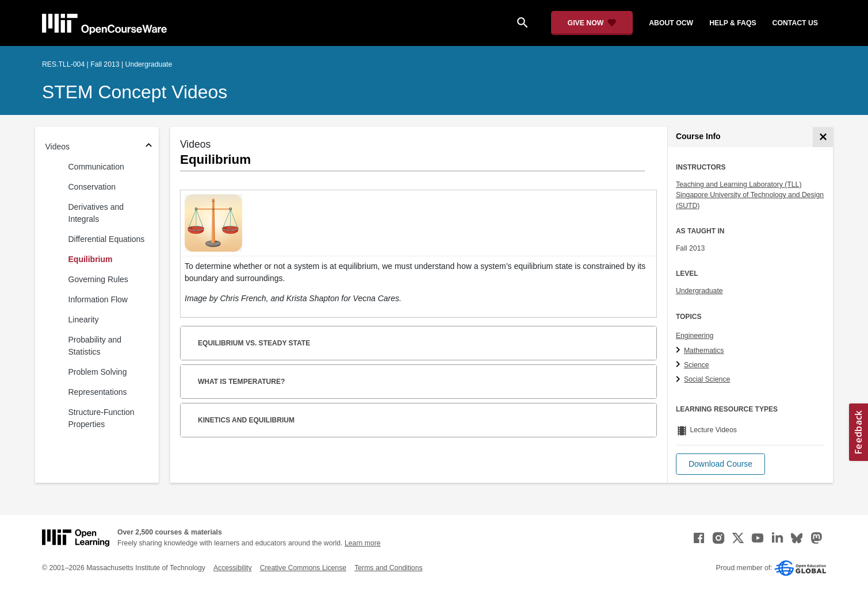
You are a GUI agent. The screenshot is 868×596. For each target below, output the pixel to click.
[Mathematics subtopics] (680, 351)
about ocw (671, 23)
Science (697, 365)
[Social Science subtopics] (680, 380)
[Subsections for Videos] (149, 147)
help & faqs (733, 23)
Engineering (695, 336)
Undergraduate (699, 291)
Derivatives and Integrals (96, 213)
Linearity (84, 320)
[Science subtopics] (680, 365)
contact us (795, 23)
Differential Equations (107, 239)
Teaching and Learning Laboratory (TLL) (739, 184)
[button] (720, 464)
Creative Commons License (303, 568)
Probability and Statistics (95, 346)
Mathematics (704, 351)
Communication (96, 167)
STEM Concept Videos (135, 92)
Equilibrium (91, 259)
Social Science (707, 379)
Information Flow (98, 299)
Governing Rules (98, 279)
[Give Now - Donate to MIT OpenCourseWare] (592, 23)
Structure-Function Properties (102, 418)
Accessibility (233, 568)
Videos (58, 147)
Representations (98, 392)
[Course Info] (823, 137)
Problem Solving (98, 372)
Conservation (92, 187)
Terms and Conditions (388, 568)
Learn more (363, 543)
